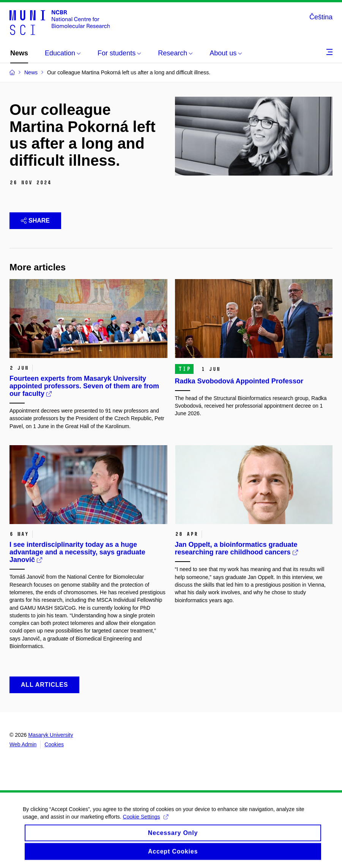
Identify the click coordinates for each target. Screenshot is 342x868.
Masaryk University (50, 735)
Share (35, 221)
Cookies (54, 744)
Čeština (321, 17)
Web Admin (23, 744)
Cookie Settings (146, 822)
